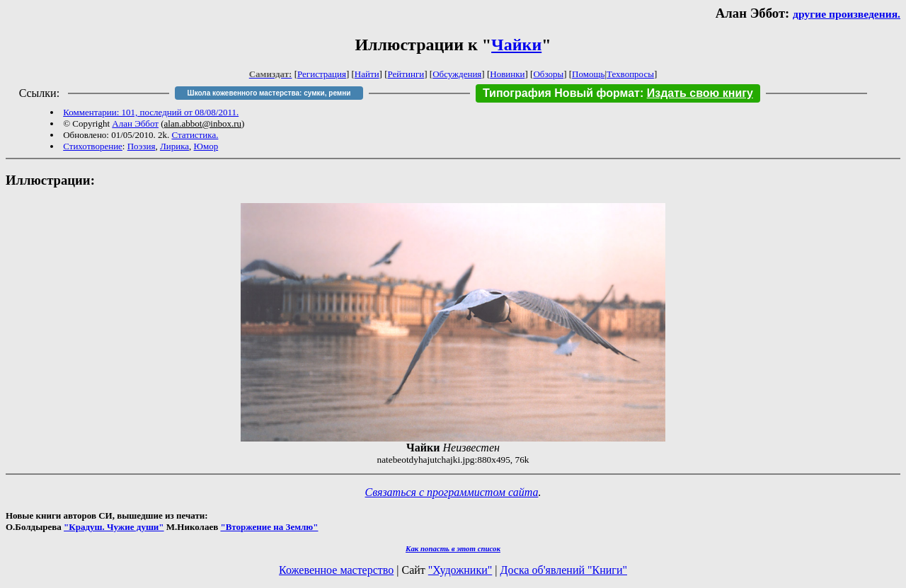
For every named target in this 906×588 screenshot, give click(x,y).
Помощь (588, 74)
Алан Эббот (135, 123)
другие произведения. (847, 14)
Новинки (507, 74)
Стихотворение (93, 146)
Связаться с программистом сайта (452, 492)
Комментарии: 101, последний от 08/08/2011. (151, 112)
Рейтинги (406, 74)
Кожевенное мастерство (336, 570)
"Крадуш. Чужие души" (114, 527)
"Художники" (460, 570)
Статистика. (195, 135)
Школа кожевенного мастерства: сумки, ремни (269, 93)
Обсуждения (457, 74)
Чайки (516, 45)
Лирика (174, 146)
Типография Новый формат (561, 93)
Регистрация (322, 74)
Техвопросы (630, 74)
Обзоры (548, 74)
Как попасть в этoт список (453, 548)
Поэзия (142, 146)
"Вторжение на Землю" (269, 527)
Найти (367, 74)
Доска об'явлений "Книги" (563, 570)
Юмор (206, 146)
